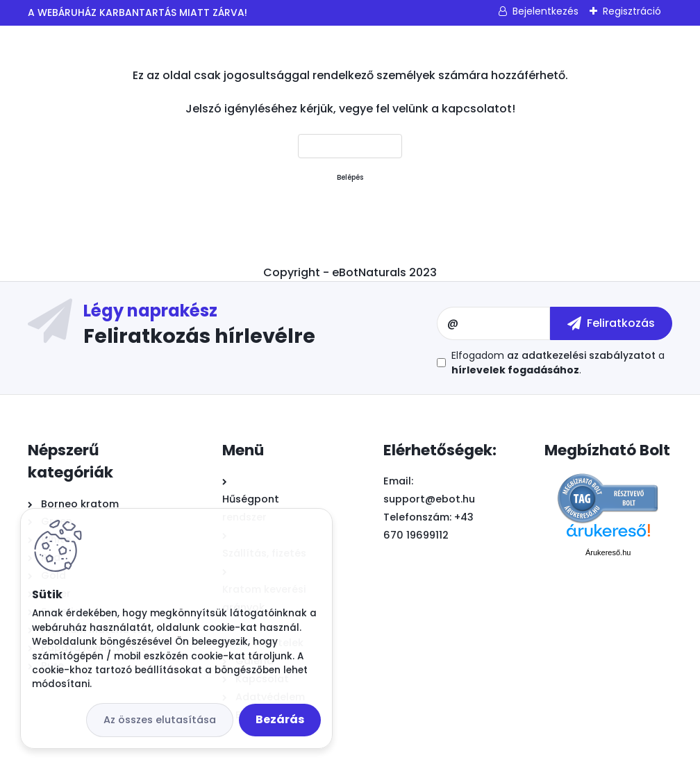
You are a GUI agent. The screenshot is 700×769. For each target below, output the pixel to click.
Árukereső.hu (608, 552)
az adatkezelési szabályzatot (581, 355)
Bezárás (280, 719)
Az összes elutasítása (160, 720)
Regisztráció (632, 11)
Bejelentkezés (545, 11)
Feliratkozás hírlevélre (199, 335)
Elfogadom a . (558, 363)
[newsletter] (611, 323)
